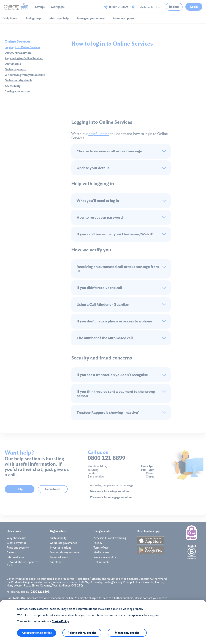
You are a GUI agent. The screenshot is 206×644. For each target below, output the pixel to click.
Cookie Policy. (60, 621)
